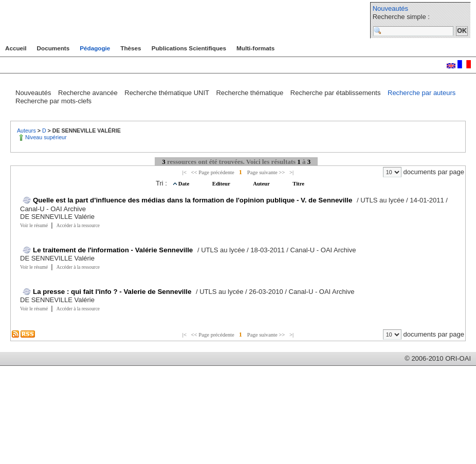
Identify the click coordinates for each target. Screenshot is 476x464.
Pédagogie (95, 48)
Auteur (262, 184)
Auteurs (27, 131)
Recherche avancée (89, 93)
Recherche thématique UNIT (168, 93)
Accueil (16, 48)
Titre (298, 184)
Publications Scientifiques (189, 48)
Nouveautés (390, 8)
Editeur (222, 184)
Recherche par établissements (336, 93)
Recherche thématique (250, 93)
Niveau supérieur (46, 137)
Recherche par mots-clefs (53, 101)
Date (185, 184)
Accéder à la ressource (78, 226)
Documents (53, 48)
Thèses (131, 48)
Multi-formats (255, 48)
